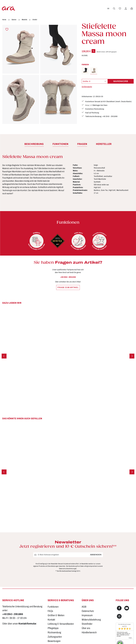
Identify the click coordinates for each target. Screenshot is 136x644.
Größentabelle (87, 87)
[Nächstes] (132, 356)
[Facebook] (119, 608)
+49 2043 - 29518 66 (68, 277)
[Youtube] (127, 608)
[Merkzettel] (120, 8)
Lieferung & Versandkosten (61, 624)
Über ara (86, 628)
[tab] (34, 144)
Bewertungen (54, 641)
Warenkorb (121, 81)
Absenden (96, 555)
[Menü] (108, 8)
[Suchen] (114, 8)
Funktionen (53, 607)
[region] (40, 75)
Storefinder (87, 624)
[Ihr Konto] (126, 8)
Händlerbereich (89, 632)
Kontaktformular (27, 624)
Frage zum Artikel (68, 287)
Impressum (87, 615)
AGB (84, 607)
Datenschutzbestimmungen (68, 569)
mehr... (131, 638)
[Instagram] (119, 616)
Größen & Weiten (56, 615)
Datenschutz (88, 611)
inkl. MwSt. (85, 55)
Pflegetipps (53, 628)
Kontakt (51, 620)
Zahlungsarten (55, 637)
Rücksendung (54, 632)
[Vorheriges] (4, 356)
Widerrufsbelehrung (91, 620)
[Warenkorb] (132, 8)
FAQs (50, 611)
